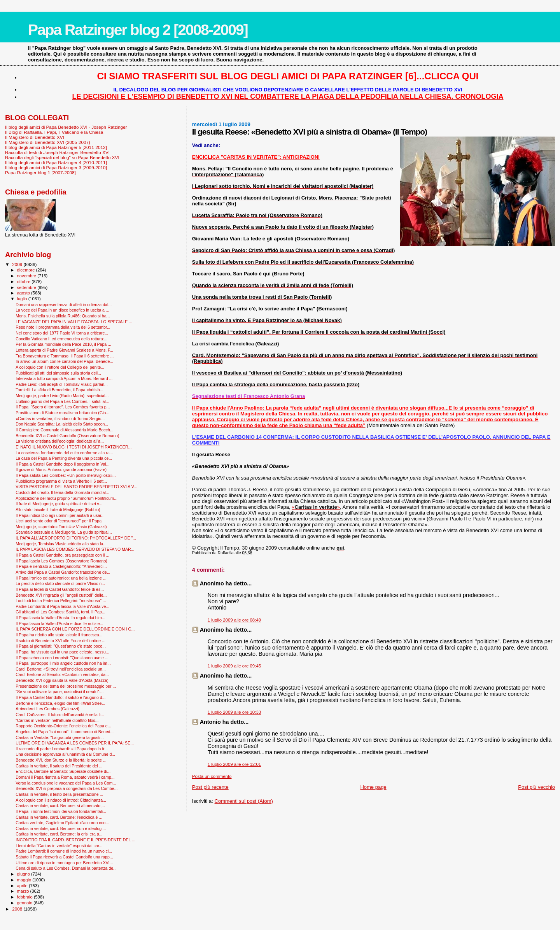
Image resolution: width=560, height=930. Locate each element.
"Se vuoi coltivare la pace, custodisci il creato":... (59, 692)
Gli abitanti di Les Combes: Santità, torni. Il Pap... (60, 612)
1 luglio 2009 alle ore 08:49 (234, 620)
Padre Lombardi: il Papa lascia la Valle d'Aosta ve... (62, 606)
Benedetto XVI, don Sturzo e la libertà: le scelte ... (61, 760)
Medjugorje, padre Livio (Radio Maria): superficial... (62, 396)
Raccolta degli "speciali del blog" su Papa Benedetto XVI (62, 157)
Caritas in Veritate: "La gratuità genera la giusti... (60, 737)
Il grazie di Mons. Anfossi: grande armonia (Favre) (61, 469)
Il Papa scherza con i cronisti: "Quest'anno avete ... (62, 658)
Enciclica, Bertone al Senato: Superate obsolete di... (63, 771)
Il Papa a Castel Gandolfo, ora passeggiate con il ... (62, 555)
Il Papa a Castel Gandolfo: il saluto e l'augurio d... (60, 697)
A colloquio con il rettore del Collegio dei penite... (60, 367)
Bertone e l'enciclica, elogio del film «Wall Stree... (60, 703)
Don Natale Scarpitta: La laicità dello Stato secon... (62, 424)
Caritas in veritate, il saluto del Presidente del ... (59, 766)
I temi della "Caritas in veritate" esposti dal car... (59, 846)
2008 (18, 909)
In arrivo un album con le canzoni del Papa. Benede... (64, 361)
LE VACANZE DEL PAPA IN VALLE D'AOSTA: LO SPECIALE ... (74, 322)
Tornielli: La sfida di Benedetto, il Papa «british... (59, 390)
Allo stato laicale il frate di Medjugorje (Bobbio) (58, 510)
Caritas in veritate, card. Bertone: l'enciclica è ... (59, 817)
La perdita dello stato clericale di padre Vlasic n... (60, 583)
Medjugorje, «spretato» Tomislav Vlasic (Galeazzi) (61, 527)
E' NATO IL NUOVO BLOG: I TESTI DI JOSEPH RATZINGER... (73, 447)
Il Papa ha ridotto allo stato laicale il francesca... (59, 635)
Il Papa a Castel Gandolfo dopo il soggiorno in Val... (63, 464)
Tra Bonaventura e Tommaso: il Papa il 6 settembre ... (65, 356)
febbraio (25, 897)
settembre (27, 287)
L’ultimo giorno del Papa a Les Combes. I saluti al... (62, 401)
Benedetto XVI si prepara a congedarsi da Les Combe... (66, 788)
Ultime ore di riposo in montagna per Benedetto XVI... (64, 863)
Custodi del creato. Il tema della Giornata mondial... (62, 492)
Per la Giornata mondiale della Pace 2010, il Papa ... (63, 344)
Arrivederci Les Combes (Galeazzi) (47, 709)
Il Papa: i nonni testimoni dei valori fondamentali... (61, 811)
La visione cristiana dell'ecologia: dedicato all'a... (60, 441)
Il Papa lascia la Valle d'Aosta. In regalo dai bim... (60, 618)
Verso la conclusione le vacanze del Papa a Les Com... (66, 783)
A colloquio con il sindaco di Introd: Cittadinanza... (61, 800)
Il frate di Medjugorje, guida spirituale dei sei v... (59, 504)
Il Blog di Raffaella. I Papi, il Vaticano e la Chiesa (54, 132)
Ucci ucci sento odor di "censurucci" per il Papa (59, 521)
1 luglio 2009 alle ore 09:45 (234, 666)
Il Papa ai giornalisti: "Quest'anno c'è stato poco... (61, 646)
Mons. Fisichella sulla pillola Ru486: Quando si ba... (63, 316)
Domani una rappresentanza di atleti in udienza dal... (64, 305)
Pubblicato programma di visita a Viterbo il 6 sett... (61, 481)
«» (316, 507)
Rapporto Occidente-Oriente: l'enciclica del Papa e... (63, 726)
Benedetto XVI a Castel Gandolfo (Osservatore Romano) (67, 436)
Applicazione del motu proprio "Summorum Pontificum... (66, 498)
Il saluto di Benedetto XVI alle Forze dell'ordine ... (60, 641)
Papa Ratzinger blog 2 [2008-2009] (138, 30)
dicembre (27, 270)
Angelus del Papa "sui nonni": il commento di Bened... (65, 732)
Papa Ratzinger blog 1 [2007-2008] (40, 173)
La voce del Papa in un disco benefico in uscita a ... (62, 310)
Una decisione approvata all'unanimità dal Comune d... (65, 754)
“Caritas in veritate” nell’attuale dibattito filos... (57, 720)
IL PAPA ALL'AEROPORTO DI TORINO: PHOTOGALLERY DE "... (76, 538)
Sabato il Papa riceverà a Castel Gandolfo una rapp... (64, 857)
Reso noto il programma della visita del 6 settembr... (63, 327)
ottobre (24, 282)
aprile (23, 886)
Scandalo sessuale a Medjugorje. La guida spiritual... (64, 532)
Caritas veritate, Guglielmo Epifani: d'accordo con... (62, 823)
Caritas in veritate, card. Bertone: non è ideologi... (61, 828)
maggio (25, 880)
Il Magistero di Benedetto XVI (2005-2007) (48, 142)
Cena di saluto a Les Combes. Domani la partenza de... (66, 868)
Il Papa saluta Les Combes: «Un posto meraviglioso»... (66, 475)
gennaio (25, 903)
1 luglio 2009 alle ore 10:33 (234, 712)
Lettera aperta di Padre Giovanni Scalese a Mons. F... (64, 350)
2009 (18, 264)
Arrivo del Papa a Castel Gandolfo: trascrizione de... (63, 572)
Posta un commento (212, 776)
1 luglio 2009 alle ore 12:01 (234, 764)
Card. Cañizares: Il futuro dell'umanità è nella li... (60, 715)
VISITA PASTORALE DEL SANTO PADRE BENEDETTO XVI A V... (76, 487)
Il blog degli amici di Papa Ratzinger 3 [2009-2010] (56, 167)
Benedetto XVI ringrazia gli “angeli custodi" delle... (61, 595)
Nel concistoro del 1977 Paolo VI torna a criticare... (62, 333)
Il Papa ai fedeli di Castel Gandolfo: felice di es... (60, 589)
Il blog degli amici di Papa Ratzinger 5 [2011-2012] (56, 147)
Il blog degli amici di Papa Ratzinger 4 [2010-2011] (56, 162)
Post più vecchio (536, 787)
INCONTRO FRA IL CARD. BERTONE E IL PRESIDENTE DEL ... (75, 840)
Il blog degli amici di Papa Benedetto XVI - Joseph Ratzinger (66, 127)
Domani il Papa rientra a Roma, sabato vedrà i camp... (65, 777)
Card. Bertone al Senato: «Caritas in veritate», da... (62, 674)
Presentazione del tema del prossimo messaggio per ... (66, 686)
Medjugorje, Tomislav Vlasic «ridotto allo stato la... (61, 544)
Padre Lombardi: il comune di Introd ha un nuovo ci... (64, 851)
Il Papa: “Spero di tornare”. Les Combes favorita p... (63, 407)
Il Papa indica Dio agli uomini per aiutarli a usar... (60, 515)
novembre (27, 276)
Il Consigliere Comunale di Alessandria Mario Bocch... (65, 430)
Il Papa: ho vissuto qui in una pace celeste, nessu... (62, 652)
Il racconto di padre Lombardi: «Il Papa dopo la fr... (62, 749)
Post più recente (210, 787)
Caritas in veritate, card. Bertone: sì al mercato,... (60, 806)
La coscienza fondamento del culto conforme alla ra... (64, 453)
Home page (373, 787)
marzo (24, 891)
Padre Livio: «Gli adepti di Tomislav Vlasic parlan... (62, 384)
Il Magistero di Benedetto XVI (35, 137)
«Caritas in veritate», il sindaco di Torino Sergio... (60, 419)
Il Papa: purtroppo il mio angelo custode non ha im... (63, 663)
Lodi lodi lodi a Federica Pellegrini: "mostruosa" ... (61, 601)
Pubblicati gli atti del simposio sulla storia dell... (58, 373)
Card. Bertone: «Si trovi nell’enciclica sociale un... (61, 669)
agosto (24, 293)
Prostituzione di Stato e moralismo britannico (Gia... (62, 413)
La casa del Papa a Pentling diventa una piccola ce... (64, 458)
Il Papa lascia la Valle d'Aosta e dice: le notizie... (59, 624)
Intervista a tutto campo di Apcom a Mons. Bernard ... (64, 378)
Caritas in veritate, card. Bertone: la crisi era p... (59, 834)
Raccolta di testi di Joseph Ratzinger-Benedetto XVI (57, 152)
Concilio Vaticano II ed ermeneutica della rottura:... (61, 339)
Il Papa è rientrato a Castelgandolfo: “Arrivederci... (61, 566)
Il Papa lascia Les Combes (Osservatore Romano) (61, 561)
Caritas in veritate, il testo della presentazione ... (59, 794)
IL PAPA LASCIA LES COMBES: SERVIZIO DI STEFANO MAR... (75, 549)
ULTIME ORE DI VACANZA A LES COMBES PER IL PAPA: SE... (75, 743)
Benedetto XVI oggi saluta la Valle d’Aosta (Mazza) (62, 680)
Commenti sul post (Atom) (244, 801)
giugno (24, 874)
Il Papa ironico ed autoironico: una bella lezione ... (61, 578)
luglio (23, 299)
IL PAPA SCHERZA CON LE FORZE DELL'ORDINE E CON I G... (75, 629)
